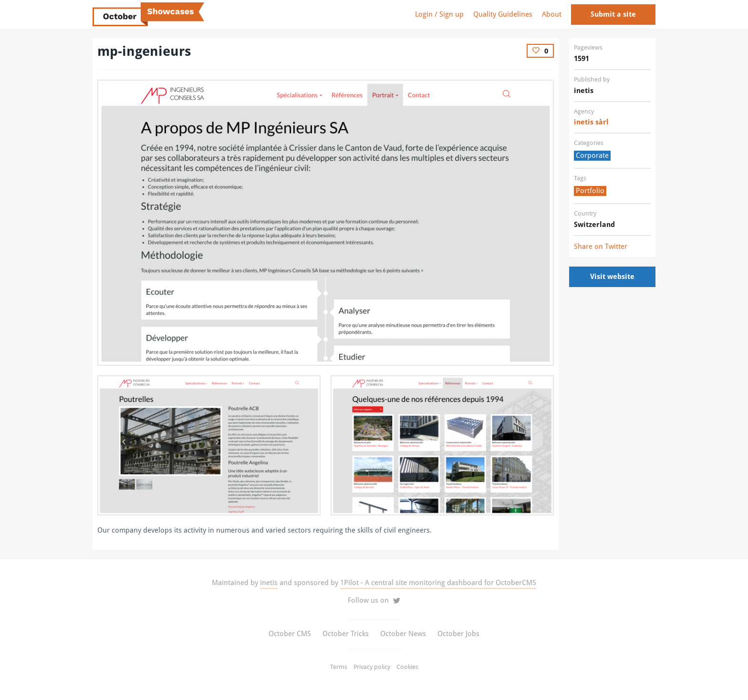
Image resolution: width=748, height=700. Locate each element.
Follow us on (374, 600)
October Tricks (346, 634)
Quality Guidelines (503, 14)
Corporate (592, 155)
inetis (269, 583)
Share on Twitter (601, 247)
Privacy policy (372, 667)
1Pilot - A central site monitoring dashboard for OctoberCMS (438, 583)
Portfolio (590, 191)
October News (403, 634)
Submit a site (613, 14)
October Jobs (458, 634)
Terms (339, 667)
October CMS (290, 634)
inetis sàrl (591, 122)
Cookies (407, 667)
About (552, 14)
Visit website (612, 277)
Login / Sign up (439, 14)
